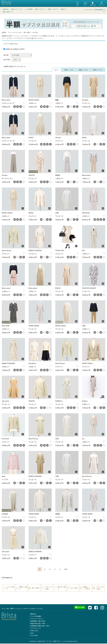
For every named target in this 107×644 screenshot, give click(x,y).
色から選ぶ (27, 33)
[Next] (66, 570)
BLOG (31, 633)
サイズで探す (10, 588)
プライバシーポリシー (36, 619)
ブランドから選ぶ (100, 588)
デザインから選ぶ (49, 588)
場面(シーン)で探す (87, 588)
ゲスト (90, 9)
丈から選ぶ (74, 588)
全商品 (4, 33)
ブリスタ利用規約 (35, 617)
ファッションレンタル (15, 33)
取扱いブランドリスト (16, 9)
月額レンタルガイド (40, 9)
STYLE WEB (33, 636)
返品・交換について (7, 12)
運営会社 (32, 614)
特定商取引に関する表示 (37, 621)
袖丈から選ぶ (62, 588)
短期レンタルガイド (53, 9)
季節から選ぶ (23, 588)
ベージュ (35, 33)
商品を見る (5, 9)
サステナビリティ (35, 629)
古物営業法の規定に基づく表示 (39, 626)
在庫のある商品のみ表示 (14, 49)
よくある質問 (28, 9)
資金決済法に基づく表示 (37, 624)
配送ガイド (63, 9)
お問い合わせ (34, 631)
